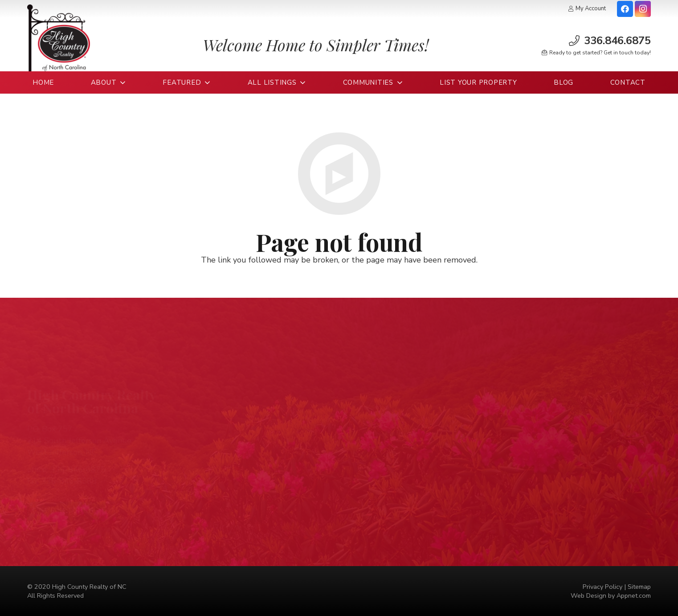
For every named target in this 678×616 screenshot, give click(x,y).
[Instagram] (643, 9)
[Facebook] (625, 9)
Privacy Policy (602, 587)
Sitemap (639, 587)
